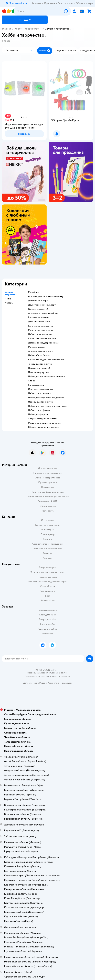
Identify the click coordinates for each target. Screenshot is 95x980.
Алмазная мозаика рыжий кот (43, 313)
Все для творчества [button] (11, 293)
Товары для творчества (40, 364)
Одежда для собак (48, 629)
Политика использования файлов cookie (47, 497)
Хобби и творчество (27, 29)
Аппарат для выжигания (40, 351)
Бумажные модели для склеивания (46, 360)
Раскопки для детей (38, 309)
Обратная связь (48, 506)
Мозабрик (33, 292)
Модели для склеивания (40, 330)
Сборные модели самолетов (43, 419)
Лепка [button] (8, 299)
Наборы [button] (9, 303)
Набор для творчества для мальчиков (47, 406)
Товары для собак (48, 619)
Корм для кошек (48, 615)
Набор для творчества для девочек (46, 398)
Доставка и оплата (48, 468)
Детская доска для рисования (43, 343)
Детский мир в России (35, 683)
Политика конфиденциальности (48, 492)
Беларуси (67, 683)
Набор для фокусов (38, 415)
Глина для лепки (36, 385)
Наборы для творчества (40, 402)
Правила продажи (48, 482)
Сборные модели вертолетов (43, 427)
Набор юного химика (39, 393)
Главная (6, 29)
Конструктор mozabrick (40, 326)
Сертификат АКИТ (47, 501)
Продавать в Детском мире (47, 473)
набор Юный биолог (39, 355)
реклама (42, 200)
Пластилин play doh (39, 372)
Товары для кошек (47, 610)
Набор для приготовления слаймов (46, 377)
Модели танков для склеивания (44, 423)
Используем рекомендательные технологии (47, 676)
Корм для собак (47, 624)
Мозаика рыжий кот (38, 318)
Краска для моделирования (42, 339)
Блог (47, 596)
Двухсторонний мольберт (42, 305)
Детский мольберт (38, 301)
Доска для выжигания (39, 322)
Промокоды (47, 487)
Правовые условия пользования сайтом (48, 673)
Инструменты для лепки (41, 389)
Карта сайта (47, 511)
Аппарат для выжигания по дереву (46, 296)
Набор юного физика (39, 410)
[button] (25, 20)
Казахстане (54, 683)
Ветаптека (48, 634)
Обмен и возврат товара (47, 478)
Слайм (31, 381)
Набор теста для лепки (40, 334)
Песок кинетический (39, 368)
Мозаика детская (37, 347)
